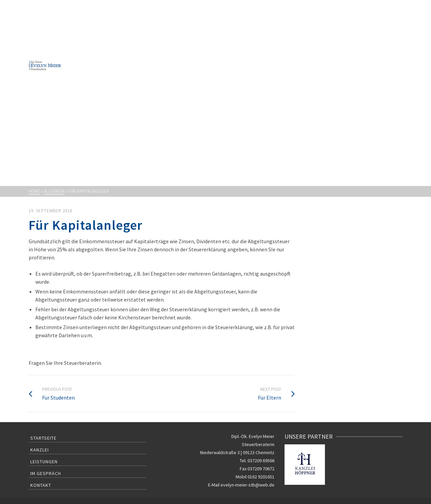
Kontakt (41, 485)
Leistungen (44, 462)
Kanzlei (40, 450)
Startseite (43, 438)
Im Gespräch (46, 473)
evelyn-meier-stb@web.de (247, 485)
